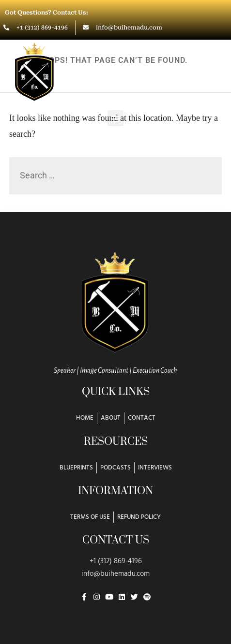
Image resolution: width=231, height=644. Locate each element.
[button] (115, 118)
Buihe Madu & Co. (148, 69)
